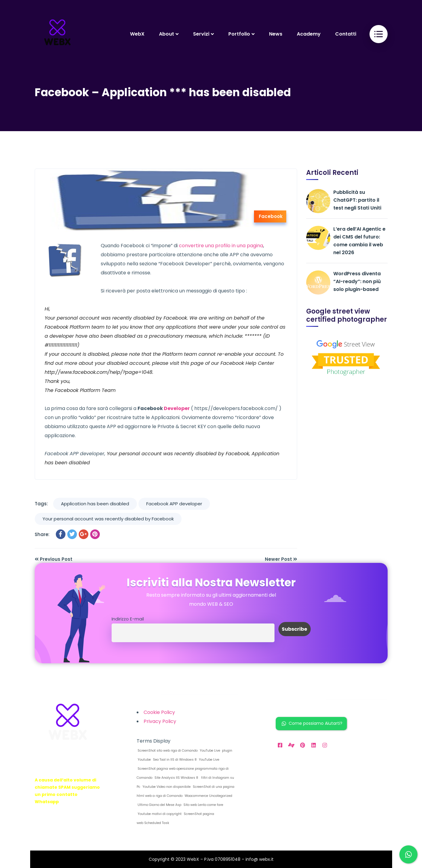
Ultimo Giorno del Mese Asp (159, 805)
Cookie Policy (159, 712)
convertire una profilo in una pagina (221, 246)
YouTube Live (209, 760)
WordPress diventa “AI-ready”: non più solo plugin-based (357, 281)
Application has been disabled (95, 504)
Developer (177, 408)
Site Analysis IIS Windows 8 (176, 778)
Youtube (144, 760)
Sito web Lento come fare (203, 805)
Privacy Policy (160, 721)
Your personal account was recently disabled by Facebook (108, 519)
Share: (42, 534)
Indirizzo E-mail (128, 619)
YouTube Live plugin (216, 751)
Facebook (271, 216)
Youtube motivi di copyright (159, 814)
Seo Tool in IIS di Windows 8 (174, 760)
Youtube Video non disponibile (166, 787)
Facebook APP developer (174, 504)
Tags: (41, 504)
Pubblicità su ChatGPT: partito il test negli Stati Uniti (357, 200)
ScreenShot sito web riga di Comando (167, 751)
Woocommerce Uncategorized (208, 796)
